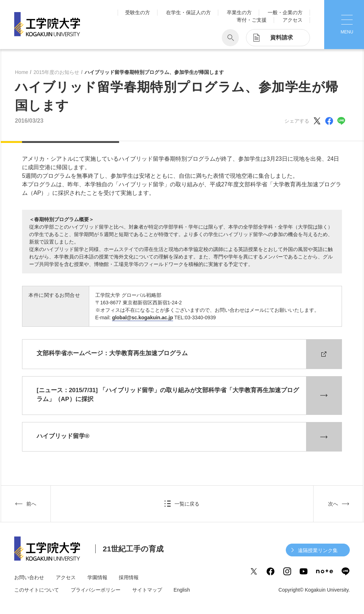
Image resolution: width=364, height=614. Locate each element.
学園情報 (97, 577)
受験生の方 (138, 12)
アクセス (293, 20)
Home (22, 72)
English (182, 590)
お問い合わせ (29, 577)
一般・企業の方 (285, 12)
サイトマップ (147, 590)
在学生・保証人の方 (188, 12)
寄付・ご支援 (252, 20)
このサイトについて (37, 590)
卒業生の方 (239, 12)
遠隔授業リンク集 (318, 550)
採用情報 (129, 577)
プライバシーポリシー (96, 590)
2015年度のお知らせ (56, 72)
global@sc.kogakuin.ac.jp (143, 317)
